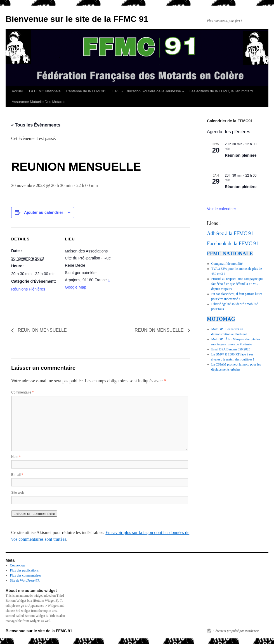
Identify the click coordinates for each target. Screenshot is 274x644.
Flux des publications (24, 570)
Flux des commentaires (26, 575)
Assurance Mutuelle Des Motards (38, 102)
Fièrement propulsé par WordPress (236, 631)
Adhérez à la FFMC (227, 233)
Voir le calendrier (221, 209)
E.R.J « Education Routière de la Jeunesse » (148, 91)
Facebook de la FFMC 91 (233, 243)
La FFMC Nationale (45, 91)
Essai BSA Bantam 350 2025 (231, 349)
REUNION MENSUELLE (42, 330)
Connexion (17, 565)
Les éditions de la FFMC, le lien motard (221, 91)
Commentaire (22, 392)
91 (251, 233)
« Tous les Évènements (36, 125)
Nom (16, 457)
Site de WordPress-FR (25, 580)
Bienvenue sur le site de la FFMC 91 (77, 19)
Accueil (18, 91)
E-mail (17, 475)
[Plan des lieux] (148, 266)
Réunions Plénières (28, 289)
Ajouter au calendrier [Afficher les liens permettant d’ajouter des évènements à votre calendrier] (44, 212)
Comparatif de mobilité (227, 264)
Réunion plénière (241, 155)
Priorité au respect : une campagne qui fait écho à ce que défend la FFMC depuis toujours (237, 284)
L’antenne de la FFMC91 (86, 91)
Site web (18, 493)
